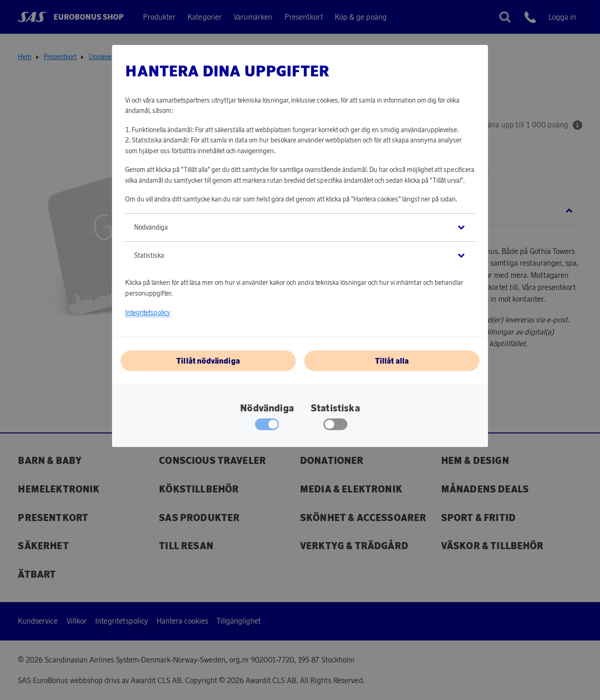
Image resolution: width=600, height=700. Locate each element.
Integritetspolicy (148, 313)
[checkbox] (335, 426)
